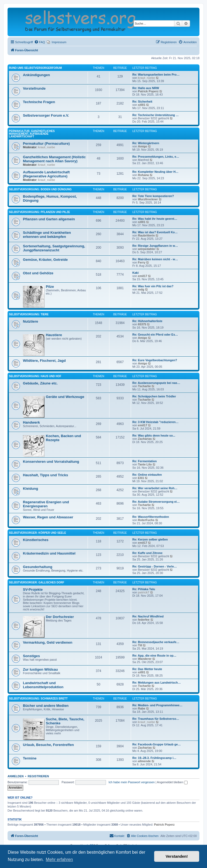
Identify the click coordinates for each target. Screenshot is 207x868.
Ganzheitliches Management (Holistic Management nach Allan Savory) (54, 159)
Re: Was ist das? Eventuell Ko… (155, 232)
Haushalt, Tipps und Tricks (46, 475)
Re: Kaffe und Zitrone (147, 553)
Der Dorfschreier (60, 617)
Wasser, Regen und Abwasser (48, 517)
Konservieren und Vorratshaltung (51, 462)
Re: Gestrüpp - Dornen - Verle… (155, 566)
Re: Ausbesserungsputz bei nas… (156, 383)
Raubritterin (146, 235)
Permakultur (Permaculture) (46, 143)
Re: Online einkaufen (147, 475)
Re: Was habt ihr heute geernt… (155, 219)
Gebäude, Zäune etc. (40, 383)
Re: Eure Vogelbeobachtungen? (155, 360)
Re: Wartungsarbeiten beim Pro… (156, 75)
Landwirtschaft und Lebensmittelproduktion (43, 685)
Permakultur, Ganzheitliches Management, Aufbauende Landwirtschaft (32, 134)
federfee (144, 620)
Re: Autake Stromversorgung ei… (156, 502)
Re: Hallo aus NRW (146, 88)
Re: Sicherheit (142, 102)
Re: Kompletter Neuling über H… (155, 172)
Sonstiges (31, 656)
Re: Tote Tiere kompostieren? (153, 196)
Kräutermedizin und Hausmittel (49, 553)
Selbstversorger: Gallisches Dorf (37, 582)
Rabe (142, 708)
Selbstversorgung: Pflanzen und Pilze (39, 212)
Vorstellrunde (34, 88)
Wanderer (145, 659)
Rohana (143, 175)
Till (140, 645)
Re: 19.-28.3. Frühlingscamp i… (154, 758)
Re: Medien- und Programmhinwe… (157, 705)
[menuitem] (40, 42)
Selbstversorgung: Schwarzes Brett (38, 699)
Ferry (142, 262)
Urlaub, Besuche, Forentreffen (48, 745)
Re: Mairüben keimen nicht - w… (155, 259)
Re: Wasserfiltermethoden (151, 517)
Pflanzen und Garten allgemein (49, 219)
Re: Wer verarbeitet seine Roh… (155, 488)
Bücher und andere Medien (46, 706)
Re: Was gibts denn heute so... (154, 435)
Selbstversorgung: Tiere (29, 314)
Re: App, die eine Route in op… (154, 656)
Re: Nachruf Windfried (148, 616)
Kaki (135, 273)
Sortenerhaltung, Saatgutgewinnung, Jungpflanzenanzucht (54, 248)
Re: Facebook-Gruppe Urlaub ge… (157, 744)
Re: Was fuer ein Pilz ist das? (153, 286)
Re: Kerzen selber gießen (150, 539)
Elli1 (141, 478)
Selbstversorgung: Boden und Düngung (40, 189)
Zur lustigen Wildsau (40, 669)
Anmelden (16, 776)
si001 (142, 105)
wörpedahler (147, 249)
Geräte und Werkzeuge (65, 397)
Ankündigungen (36, 75)
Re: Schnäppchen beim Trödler (154, 396)
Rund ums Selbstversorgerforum (35, 68)
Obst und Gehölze (38, 273)
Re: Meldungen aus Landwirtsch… (157, 683)
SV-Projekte (33, 590)
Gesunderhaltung (38, 567)
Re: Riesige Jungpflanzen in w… (155, 246)
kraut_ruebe (146, 78)
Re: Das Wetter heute (147, 669)
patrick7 (144, 592)
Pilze (50, 287)
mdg (141, 289)
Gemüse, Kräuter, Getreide (45, 260)
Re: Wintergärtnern (146, 143)
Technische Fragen (39, 102)
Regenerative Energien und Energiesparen (46, 504)
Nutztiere (30, 321)
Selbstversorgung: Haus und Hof (35, 376)
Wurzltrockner (148, 199)
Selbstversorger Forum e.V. (46, 115)
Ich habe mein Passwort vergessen (132, 782)
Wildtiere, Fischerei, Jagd (44, 361)
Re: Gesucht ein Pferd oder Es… (155, 335)
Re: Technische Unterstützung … (156, 115)
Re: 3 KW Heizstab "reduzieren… (155, 422)
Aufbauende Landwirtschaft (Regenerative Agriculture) (46, 174)
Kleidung (30, 489)
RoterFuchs (146, 520)
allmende (144, 761)
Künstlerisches (36, 540)
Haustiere (54, 335)
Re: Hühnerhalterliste (147, 321)
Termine (30, 758)
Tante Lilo (145, 464)
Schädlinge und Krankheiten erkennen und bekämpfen (47, 235)
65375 (142, 324)
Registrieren (38, 776)
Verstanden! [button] (177, 856)
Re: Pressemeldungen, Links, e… (156, 157)
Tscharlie (144, 386)
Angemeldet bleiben (172, 782)
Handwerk (31, 422)
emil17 (143, 276)
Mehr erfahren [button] (59, 859)
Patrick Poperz (148, 91)
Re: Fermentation (144, 461)
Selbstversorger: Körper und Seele (37, 533)
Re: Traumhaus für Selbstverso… (156, 719)
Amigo (143, 146)
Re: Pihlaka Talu (144, 589)
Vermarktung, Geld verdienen (48, 642)
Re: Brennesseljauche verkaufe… (156, 642)
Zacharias (145, 439)
